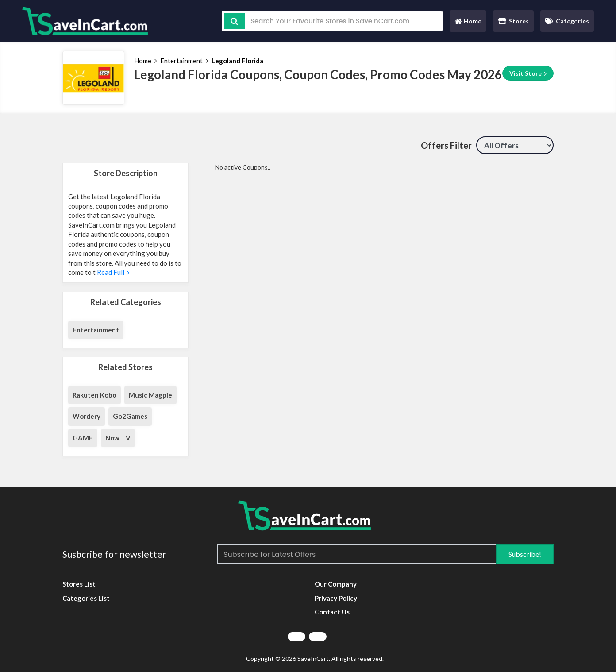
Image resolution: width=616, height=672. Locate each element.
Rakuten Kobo (94, 395)
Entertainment (181, 61)
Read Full (112, 272)
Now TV (118, 438)
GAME (83, 438)
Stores (514, 21)
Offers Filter (446, 145)
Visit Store (528, 73)
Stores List (79, 584)
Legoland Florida (237, 61)
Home (468, 23)
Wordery (87, 416)
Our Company (336, 584)
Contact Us (332, 612)
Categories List (86, 598)
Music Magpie (150, 395)
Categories (567, 21)
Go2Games (130, 416)
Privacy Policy (336, 598)
